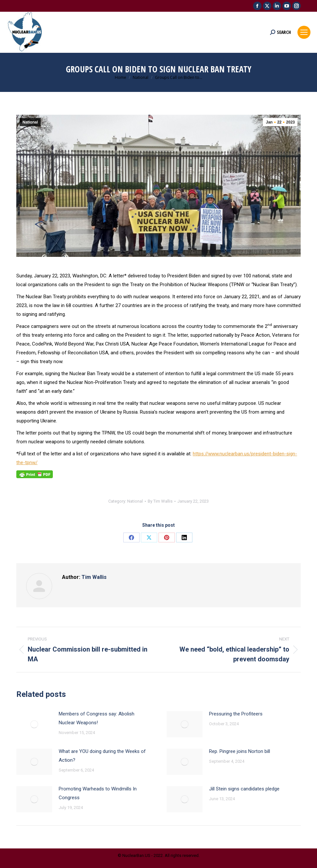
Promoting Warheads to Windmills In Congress (98, 793)
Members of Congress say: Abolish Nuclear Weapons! (97, 718)
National (30, 122)
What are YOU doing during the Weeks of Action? (102, 756)
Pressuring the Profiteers (236, 714)
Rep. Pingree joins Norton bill (240, 751)
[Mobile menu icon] (304, 32)
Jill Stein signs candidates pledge (244, 789)
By (160, 501)
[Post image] (34, 724)
